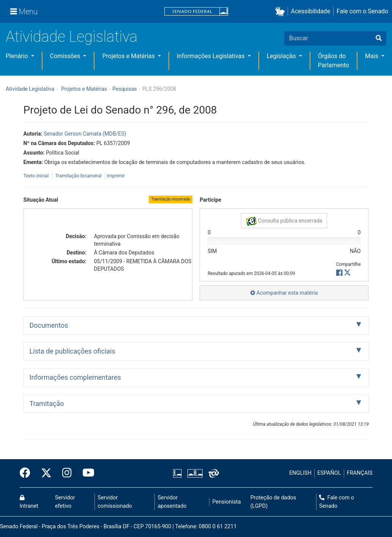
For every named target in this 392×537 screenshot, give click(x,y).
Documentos (49, 325)
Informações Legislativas (212, 56)
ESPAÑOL (329, 473)
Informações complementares (75, 377)
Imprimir (116, 176)
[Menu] (24, 11)
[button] (281, 12)
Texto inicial (37, 176)
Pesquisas (125, 89)
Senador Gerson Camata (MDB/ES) (85, 134)
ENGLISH (300, 473)
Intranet (29, 502)
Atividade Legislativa (72, 37)
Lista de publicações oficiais (72, 351)
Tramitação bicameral (78, 176)
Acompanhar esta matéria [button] (284, 293)
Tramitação (47, 404)
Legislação (282, 56)
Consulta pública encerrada (284, 221)
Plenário (17, 56)
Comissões (66, 56)
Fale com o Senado (362, 11)
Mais (372, 56)
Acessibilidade (311, 11)
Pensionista (227, 502)
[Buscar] (379, 38)
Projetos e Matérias (129, 56)
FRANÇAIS (360, 473)
